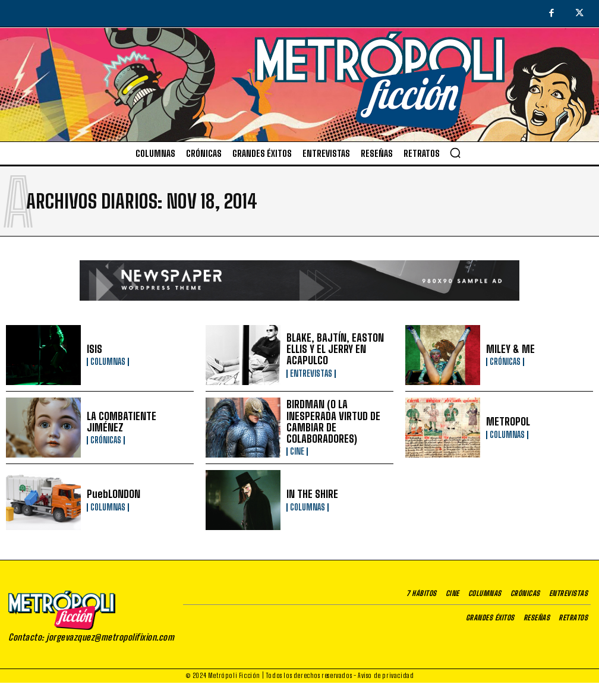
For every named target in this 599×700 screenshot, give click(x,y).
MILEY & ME (508, 349)
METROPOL (506, 422)
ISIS (94, 349)
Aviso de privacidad (386, 675)
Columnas (108, 362)
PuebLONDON (111, 494)
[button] (455, 153)
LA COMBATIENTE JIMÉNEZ (135, 422)
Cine (297, 444)
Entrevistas (311, 372)
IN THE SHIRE (310, 494)
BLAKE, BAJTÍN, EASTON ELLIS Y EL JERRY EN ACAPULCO (329, 349)
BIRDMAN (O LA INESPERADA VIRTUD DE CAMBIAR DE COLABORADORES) (336, 422)
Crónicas (505, 362)
